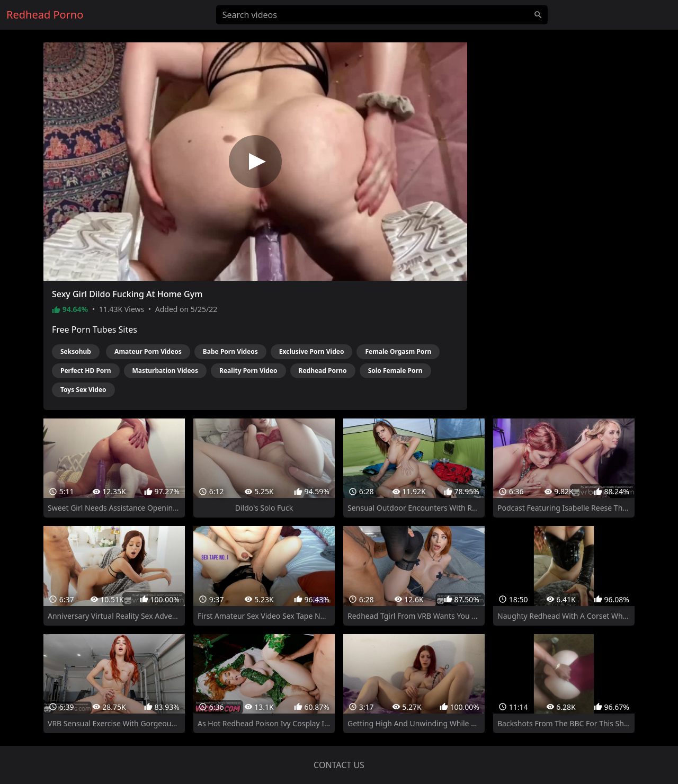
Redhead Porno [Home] (45, 15)
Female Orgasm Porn (398, 351)
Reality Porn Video (248, 371)
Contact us (339, 765)
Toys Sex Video (83, 390)
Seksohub (76, 351)
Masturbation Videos (166, 371)
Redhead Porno (323, 371)
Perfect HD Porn (86, 371)
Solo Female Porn (395, 371)
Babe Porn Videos (230, 351)
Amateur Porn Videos (148, 351)
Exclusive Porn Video (312, 351)
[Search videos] (382, 15)
